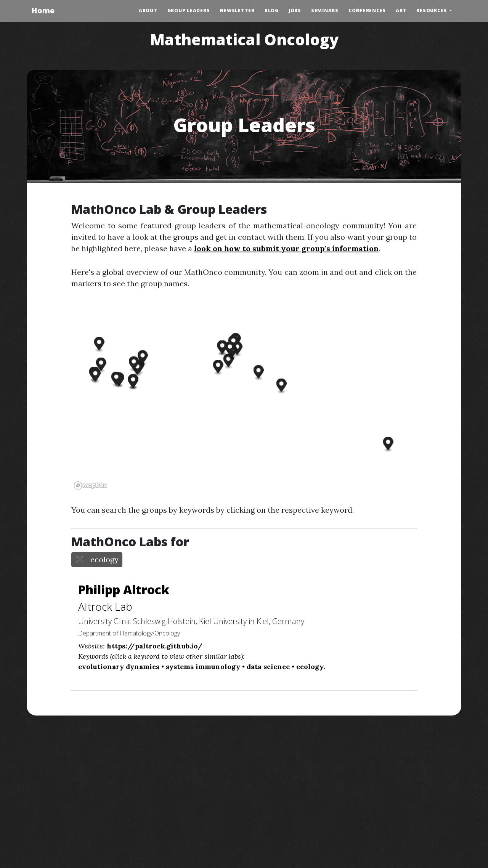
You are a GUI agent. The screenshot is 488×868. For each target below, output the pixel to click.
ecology (310, 667)
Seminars (325, 10)
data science (268, 667)
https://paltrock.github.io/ (155, 646)
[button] (101, 365)
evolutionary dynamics (119, 667)
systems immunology (203, 667)
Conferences (367, 10)
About (148, 10)
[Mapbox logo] (90, 485)
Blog (272, 10)
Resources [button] (432, 10)
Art (401, 10)
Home (43, 10)
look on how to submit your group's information (286, 248)
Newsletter (237, 10)
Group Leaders (189, 10)
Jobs (295, 10)
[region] (244, 397)
